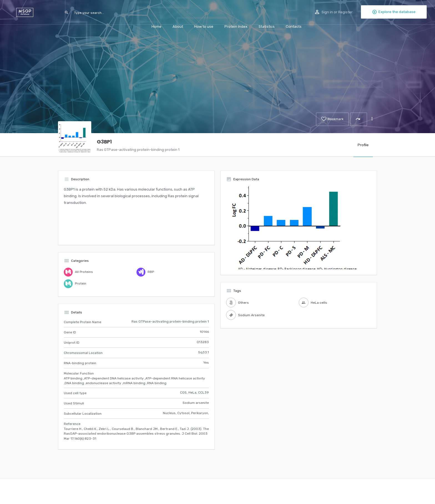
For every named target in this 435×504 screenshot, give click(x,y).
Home (156, 26)
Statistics (267, 26)
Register (345, 12)
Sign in (327, 12)
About (178, 26)
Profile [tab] (363, 145)
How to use (204, 26)
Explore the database (394, 12)
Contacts (294, 26)
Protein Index (236, 26)
